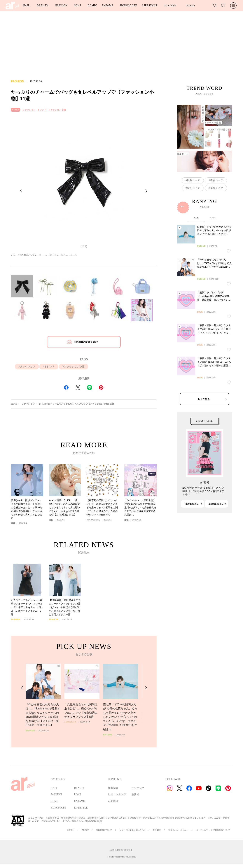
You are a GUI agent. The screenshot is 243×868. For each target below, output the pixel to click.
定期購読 (113, 801)
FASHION (61, 5)
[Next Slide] (146, 191)
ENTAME (107, 5)
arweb (14, 404)
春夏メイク (217, 188)
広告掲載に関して (104, 830)
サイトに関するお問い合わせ (133, 830)
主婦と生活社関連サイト (121, 850)
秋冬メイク (193, 188)
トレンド (42, 110)
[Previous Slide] (21, 191)
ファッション (29, 110)
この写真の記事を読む (86, 342)
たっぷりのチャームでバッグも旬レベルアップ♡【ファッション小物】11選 (77, 404)
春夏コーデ (217, 180)
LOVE (77, 5)
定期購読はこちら (216, 518)
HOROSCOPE (129, 5)
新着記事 (113, 788)
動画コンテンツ (117, 794)
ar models (170, 5)
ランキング (138, 788)
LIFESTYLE (150, 5)
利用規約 (157, 830)
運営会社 (71, 830)
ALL (196, 247)
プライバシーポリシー (178, 830)
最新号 (135, 794)
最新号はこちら (192, 518)
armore (191, 5)
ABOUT (85, 830)
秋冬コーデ (193, 180)
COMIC (92, 5)
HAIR (26, 5)
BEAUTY (43, 5)
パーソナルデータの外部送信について (213, 830)
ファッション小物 (57, 110)
